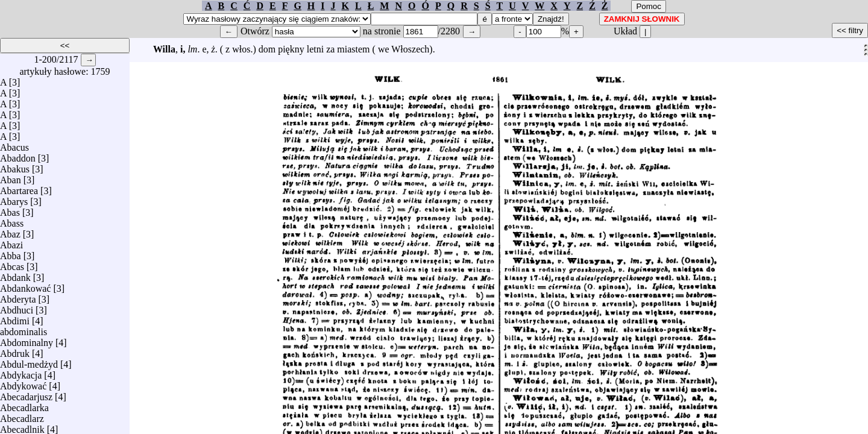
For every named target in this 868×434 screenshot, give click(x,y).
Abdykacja (21, 372)
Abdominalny (27, 340)
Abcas (12, 264)
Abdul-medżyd (29, 361)
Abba (11, 253)
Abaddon (18, 155)
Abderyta (18, 296)
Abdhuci (17, 307)
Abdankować (25, 285)
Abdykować (23, 383)
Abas (10, 209)
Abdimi (15, 318)
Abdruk (15, 351)
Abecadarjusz (26, 394)
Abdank (15, 275)
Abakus (15, 166)
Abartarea (19, 188)
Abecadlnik (22, 426)
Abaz (10, 231)
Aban (11, 177)
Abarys (14, 199)
